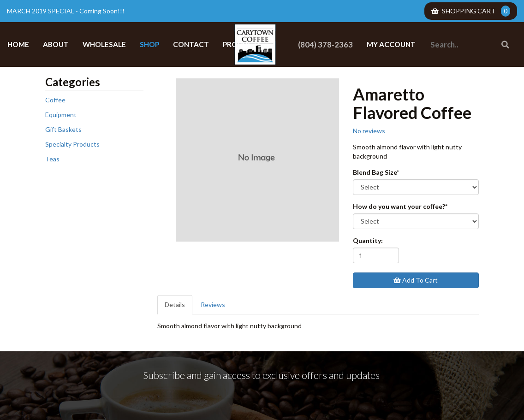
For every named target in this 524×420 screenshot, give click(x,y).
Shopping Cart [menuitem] (471, 11)
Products (242, 44)
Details (175, 305)
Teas (52, 159)
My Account (391, 44)
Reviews (213, 305)
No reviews (369, 131)
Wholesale (104, 44)
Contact (191, 44)
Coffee (55, 100)
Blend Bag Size (376, 172)
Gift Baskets (63, 129)
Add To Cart (416, 280)
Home (18, 44)
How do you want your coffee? (400, 206)
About (56, 44)
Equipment (61, 115)
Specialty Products (72, 144)
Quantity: (368, 240)
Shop (149, 44)
